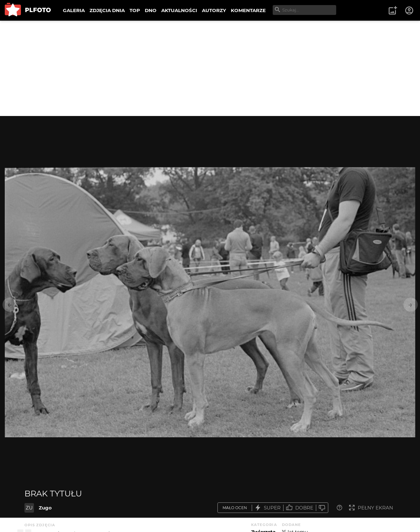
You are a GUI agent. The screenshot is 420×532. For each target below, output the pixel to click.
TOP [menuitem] (135, 10)
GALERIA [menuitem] (74, 10)
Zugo (45, 508)
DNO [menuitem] (151, 10)
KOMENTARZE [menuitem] (248, 10)
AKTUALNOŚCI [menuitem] (179, 10)
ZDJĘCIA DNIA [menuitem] (107, 10)
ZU (29, 508)
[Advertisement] (210, 68)
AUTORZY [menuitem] (214, 10)
